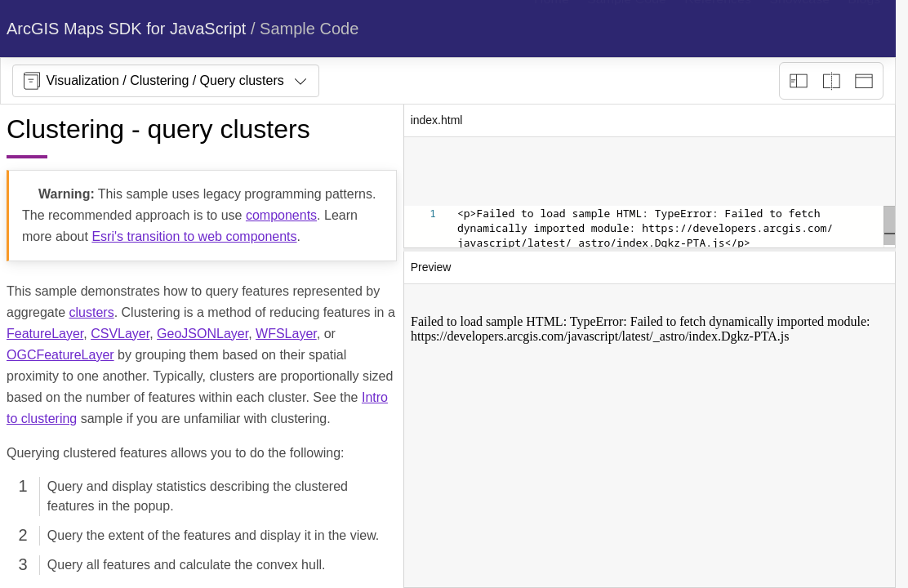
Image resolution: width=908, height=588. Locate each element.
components (281, 215)
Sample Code (309, 29)
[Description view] (799, 81)
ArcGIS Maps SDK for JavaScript (126, 29)
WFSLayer (286, 334)
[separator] (650, 250)
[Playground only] (831, 81)
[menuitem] (552, 29)
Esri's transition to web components (194, 236)
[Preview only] (864, 81)
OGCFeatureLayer (60, 355)
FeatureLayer (45, 334)
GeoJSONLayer (203, 334)
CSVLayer (120, 334)
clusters (92, 312)
